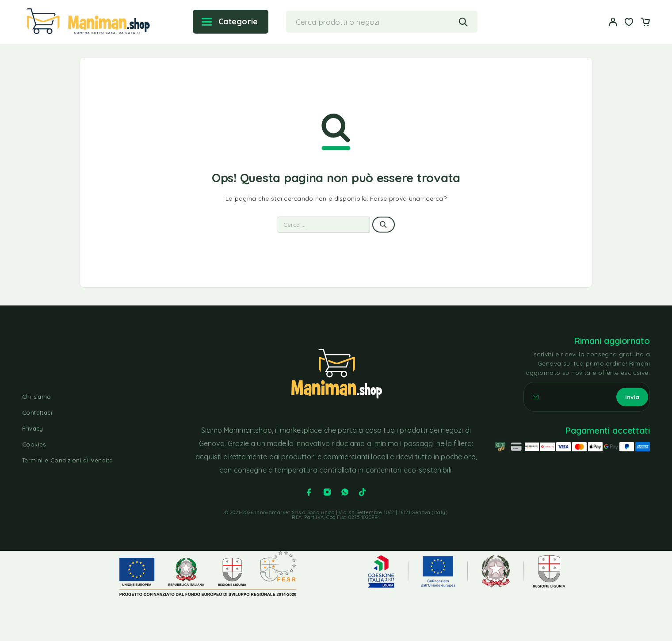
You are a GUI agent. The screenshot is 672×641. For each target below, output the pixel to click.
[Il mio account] (613, 22)
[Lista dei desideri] (629, 23)
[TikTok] (363, 492)
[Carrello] (645, 23)
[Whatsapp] (345, 492)
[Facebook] (309, 492)
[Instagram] (327, 492)
